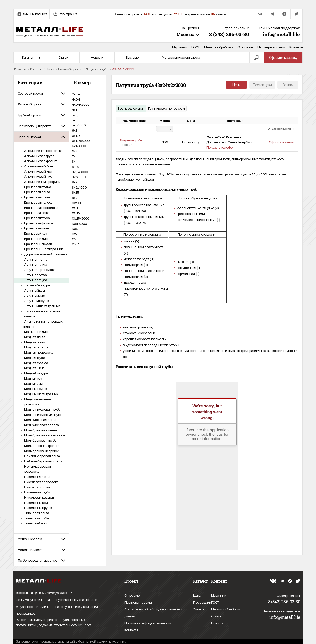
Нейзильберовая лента (42, 456)
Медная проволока (38, 353)
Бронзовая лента (37, 192)
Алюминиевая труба (39, 156)
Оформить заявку (283, 58)
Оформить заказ (281, 142)
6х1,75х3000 (81, 141)
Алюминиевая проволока (43, 151)
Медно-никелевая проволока (37, 402)
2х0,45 (77, 94)
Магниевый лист (36, 332)
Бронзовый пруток (38, 244)
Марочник (180, 47)
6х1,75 (76, 136)
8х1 (74, 162)
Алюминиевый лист (38, 177)
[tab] (41, 94)
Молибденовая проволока (44, 435)
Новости (97, 58)
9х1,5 (75, 193)
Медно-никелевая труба (42, 409)
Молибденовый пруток (41, 451)
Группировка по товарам (166, 109)
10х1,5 (76, 213)
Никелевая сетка (37, 487)
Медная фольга (36, 363)
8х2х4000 (79, 187)
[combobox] (165, 129)
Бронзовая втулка (37, 187)
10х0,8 (76, 203)
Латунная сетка (35, 275)
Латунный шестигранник (42, 306)
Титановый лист (35, 523)
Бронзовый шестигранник (43, 249)
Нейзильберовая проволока (37, 469)
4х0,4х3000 (81, 105)
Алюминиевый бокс (39, 166)
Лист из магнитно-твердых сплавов (43, 324)
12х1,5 (76, 244)
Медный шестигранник (41, 394)
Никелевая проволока (41, 482)
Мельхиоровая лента (40, 420)
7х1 (74, 156)
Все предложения (131, 109)
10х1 (75, 208)
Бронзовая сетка (36, 213)
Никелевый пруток (38, 508)
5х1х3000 (79, 125)
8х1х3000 (79, 177)
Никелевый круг (36, 503)
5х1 (74, 120)
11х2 (75, 234)
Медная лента (34, 337)
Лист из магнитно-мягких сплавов (41, 314)
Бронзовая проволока (41, 208)
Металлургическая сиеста (181, 58)
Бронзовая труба (37, 218)
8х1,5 (75, 167)
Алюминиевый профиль (42, 182)
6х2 (75, 151)
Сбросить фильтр (281, 129)
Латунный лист (34, 296)
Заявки (288, 85)
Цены (237, 85)
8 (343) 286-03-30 (229, 34)
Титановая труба (36, 518)
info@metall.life (281, 34)
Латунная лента (35, 259)
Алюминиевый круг (38, 171)
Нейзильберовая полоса (43, 461)
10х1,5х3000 (80, 218)
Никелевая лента (37, 477)
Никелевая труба (37, 492)
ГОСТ (196, 47)
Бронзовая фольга (38, 223)
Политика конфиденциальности (148, 623)
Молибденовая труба (40, 441)
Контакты (296, 47)
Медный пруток (35, 389)
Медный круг (33, 378)
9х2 (75, 198)
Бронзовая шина (36, 228)
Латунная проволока (39, 270)
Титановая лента (36, 513)
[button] (41, 94)
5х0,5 (76, 115)
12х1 (75, 239)
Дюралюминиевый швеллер (45, 254)
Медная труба (34, 358)
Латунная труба (35, 280)
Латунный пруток (36, 301)
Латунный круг (34, 290)
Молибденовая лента (40, 430)
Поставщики (262, 85)
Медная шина (34, 368)
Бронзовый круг (36, 234)
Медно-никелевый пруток (43, 415)
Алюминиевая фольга (40, 161)
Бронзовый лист (36, 239)
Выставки (133, 58)
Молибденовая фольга (41, 446)
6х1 (74, 131)
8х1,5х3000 (80, 172)
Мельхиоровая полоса (41, 425)
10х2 (75, 229)
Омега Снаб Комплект (224, 137)
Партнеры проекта (271, 47)
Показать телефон (220, 148)
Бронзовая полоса (38, 202)
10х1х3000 (79, 224)
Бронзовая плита (37, 197)
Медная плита (34, 342)
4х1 (74, 110)
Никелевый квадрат (39, 497)
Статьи (63, 58)
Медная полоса (36, 347)
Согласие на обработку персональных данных (153, 614)
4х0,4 (76, 99)
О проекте (245, 47)
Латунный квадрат (37, 285)
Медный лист (33, 384)
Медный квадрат (36, 373)
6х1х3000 (79, 146)
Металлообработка (219, 47)
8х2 (74, 182)
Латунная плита (35, 265)
